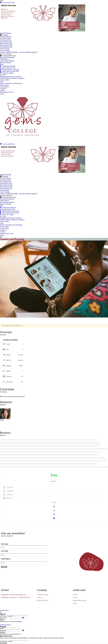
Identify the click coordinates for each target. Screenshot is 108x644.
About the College (7, 73)
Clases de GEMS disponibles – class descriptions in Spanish (18, 52)
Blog (1, 64)
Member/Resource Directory (10, 70)
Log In (2, 94)
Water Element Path (6, 45)
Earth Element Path (6, 42)
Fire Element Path (6, 40)
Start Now (54, 481)
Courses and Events (7, 3)
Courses (75, 595)
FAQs (2, 82)
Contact (39, 597)
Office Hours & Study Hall (9, 71)
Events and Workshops (8, 11)
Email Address (6, 559)
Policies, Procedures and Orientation (11, 83)
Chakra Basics (4, 59)
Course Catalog (6, 14)
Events (75, 597)
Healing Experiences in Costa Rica (11, 76)
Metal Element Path (6, 44)
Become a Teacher (43, 600)
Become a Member (6, 54)
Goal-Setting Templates (7, 61)
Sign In (19, 634)
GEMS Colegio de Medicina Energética (12, 78)
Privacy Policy (4, 85)
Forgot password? (5, 625)
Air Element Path (5, 38)
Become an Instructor (8, 16)
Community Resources (8, 66)
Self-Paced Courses (7, 13)
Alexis (2, 420)
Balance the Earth (5, 63)
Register (19, 621)
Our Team (3, 75)
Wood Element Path (6, 47)
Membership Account (7, 92)
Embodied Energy (6, 33)
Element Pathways (6, 37)
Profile (3, 90)
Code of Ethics (5, 80)
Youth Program (5, 49)
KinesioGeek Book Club (8, 68)
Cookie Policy (4, 87)
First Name (5, 544)
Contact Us (3, 89)
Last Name (4, 551)
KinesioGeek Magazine (7, 57)
